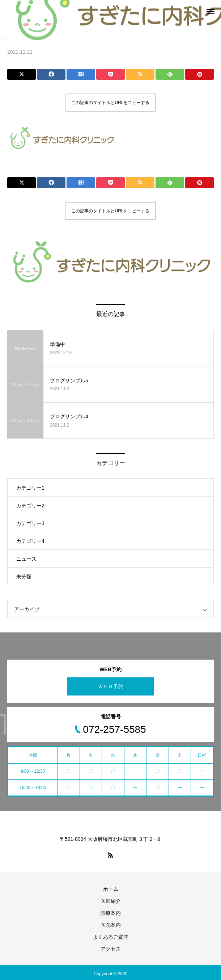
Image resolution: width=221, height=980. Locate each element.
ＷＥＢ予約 (111, 686)
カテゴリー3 (30, 523)
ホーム (111, 889)
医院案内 (111, 925)
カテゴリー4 (30, 541)
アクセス (111, 949)
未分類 (24, 577)
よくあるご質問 (111, 937)
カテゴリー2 (30, 506)
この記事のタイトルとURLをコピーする (110, 103)
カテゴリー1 (30, 488)
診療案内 (111, 913)
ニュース (26, 559)
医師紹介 (111, 901)
